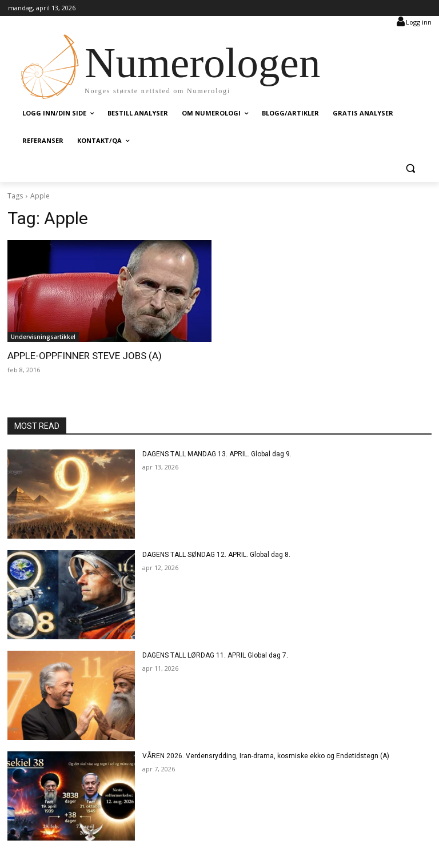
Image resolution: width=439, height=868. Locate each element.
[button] (410, 168)
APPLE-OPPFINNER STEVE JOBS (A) (84, 356)
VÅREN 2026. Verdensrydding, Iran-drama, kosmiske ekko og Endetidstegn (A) (266, 756)
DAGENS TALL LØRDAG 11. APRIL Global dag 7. (215, 655)
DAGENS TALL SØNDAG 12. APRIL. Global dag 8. (216, 555)
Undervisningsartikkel (43, 337)
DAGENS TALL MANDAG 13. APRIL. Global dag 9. (217, 454)
